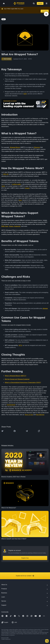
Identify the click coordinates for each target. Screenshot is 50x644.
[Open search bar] (33, 3)
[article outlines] (46, 14)
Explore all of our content (25, 576)
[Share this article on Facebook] (15, 431)
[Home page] (19, 3)
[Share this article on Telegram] (27, 431)
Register (40, 3)
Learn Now (45, 11)
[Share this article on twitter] (2, 431)
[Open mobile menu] (47, 3)
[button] (47, 3)
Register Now (25, 558)
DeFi (25, 94)
